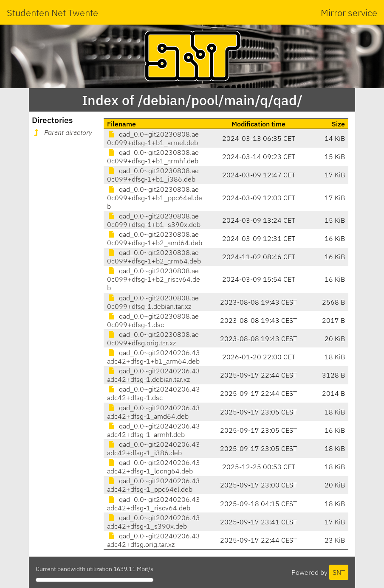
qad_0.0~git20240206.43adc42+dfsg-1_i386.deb (154, 448)
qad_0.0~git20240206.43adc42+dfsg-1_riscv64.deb (154, 504)
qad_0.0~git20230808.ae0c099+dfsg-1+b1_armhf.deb (153, 157)
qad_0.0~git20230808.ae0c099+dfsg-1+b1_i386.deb (153, 175)
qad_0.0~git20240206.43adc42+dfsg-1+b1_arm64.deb (154, 357)
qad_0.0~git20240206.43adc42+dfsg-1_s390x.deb (154, 522)
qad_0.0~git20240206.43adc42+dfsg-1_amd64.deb (154, 412)
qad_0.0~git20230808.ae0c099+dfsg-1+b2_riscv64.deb (154, 279)
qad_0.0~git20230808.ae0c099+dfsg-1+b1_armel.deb (153, 138)
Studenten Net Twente (52, 13)
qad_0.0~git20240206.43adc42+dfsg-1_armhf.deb (154, 430)
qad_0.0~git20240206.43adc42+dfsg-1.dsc (154, 393)
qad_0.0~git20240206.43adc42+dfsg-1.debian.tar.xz (154, 375)
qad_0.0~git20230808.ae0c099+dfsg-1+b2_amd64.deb (155, 238)
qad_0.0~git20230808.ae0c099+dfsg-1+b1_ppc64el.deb (155, 198)
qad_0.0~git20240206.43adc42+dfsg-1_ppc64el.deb (154, 485)
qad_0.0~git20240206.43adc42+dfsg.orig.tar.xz (154, 540)
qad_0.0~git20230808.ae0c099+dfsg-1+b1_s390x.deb (154, 220)
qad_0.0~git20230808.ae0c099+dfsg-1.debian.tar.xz (153, 302)
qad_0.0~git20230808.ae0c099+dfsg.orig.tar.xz (153, 339)
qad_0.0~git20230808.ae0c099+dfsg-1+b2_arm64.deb (154, 257)
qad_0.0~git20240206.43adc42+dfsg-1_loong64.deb (154, 467)
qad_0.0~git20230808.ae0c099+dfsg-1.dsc (153, 320)
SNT (339, 572)
